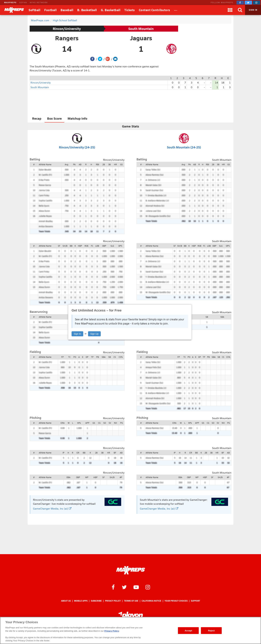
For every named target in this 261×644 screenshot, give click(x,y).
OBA (68, 477)
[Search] (240, 10)
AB (80, 164)
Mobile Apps (81, 601)
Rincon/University (67, 29)
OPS (120, 246)
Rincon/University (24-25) (77, 147)
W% (79, 423)
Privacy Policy (113, 601)
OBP (104, 246)
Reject (211, 630)
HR (115, 164)
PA (74, 164)
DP (87, 357)
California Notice (151, 601)
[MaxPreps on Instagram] (257, 3)
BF (115, 453)
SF (59, 246)
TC (69, 357)
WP (87, 477)
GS (121, 164)
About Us (66, 601)
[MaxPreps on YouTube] (136, 587)
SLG (112, 246)
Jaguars (141, 38)
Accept (188, 630)
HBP (80, 246)
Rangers (67, 38)
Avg (66, 164)
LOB (97, 246)
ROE (87, 246)
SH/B (65, 246)
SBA (222, 317)
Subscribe (96, 601)
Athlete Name (45, 164)
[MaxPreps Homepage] (131, 570)
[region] (130, 630)
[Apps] (230, 10)
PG (122, 423)
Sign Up (94, 334)
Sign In (77, 334)
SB (207, 317)
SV (110, 423)
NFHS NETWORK (39, 2)
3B (109, 164)
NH (116, 423)
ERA (63, 423)
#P (121, 477)
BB (71, 246)
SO (105, 423)
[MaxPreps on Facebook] (240, 3)
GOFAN (23, 2)
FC (92, 246)
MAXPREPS (10, 2)
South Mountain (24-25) (184, 147)
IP (64, 453)
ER (78, 453)
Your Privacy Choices (176, 601)
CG (99, 423)
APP (87, 423)
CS (115, 357)
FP (63, 357)
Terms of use (131, 601)
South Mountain (141, 29)
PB (98, 357)
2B (104, 164)
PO (75, 357)
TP (92, 357)
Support (196, 601)
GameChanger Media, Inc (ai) (52, 508)
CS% (121, 357)
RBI (97, 164)
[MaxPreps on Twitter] (248, 3)
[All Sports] (176, 10)
